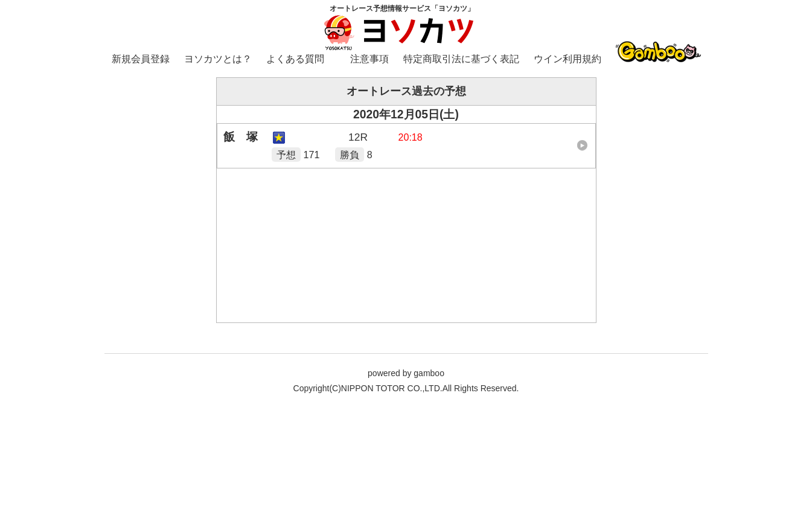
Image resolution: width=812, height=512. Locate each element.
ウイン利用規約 (567, 59)
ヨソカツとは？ (218, 59)
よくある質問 (295, 59)
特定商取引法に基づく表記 (461, 59)
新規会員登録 (141, 59)
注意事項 (369, 59)
